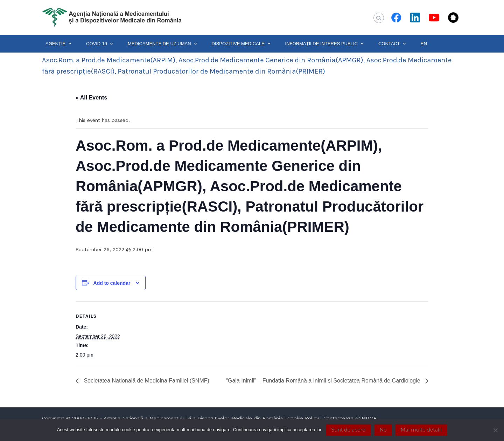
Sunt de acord (348, 430)
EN (424, 44)
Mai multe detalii (421, 430)
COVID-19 (100, 44)
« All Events (91, 98)
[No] (495, 430)
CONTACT (393, 44)
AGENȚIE (59, 44)
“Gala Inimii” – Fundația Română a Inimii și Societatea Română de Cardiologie (324, 381)
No (383, 430)
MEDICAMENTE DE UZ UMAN (163, 44)
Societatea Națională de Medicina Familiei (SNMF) (146, 381)
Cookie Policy (303, 418)
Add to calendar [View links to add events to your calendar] (112, 283)
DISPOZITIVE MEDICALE (241, 44)
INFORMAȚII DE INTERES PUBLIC (325, 44)
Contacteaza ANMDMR (350, 418)
